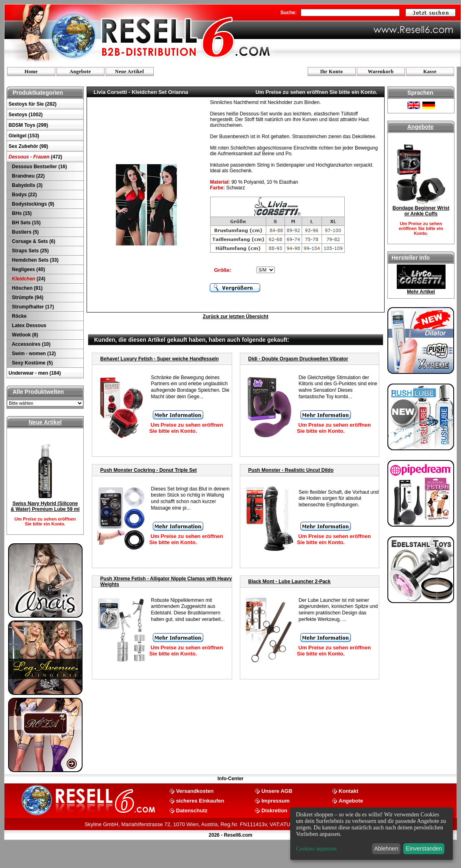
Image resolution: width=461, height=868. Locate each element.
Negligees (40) (28, 269)
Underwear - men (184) (35, 373)
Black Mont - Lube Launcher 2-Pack (290, 582)
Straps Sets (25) (30, 251)
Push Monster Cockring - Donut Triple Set (149, 470)
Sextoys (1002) (26, 115)
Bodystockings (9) (32, 204)
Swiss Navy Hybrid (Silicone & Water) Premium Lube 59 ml (45, 506)
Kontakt (348, 791)
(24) (28, 279)
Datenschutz (192, 810)
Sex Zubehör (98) (28, 146)
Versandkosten (195, 791)
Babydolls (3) (27, 185)
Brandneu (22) (28, 176)
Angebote (80, 72)
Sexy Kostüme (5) (32, 363)
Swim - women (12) (33, 354)
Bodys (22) (24, 195)
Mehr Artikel (421, 292)
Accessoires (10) (30, 344)
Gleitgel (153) (24, 136)
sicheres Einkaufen (200, 800)
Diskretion (274, 810)
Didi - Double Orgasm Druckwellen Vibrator (298, 359)
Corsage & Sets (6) (33, 241)
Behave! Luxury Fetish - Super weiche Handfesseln (160, 359)
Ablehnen (386, 848)
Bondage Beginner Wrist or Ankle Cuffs (421, 211)
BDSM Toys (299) (28, 125)
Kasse (430, 72)
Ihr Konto (332, 72)
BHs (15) (21, 213)
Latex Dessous (28, 325)
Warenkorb (381, 72)
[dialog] (372, 834)
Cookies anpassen (316, 849)
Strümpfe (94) (27, 297)
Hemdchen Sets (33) (35, 260)
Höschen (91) (27, 288)
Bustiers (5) (25, 232)
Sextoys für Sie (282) (33, 104)
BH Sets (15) (26, 223)
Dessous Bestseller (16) (39, 167)
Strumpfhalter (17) (32, 307)
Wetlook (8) (24, 335)
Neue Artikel (129, 72)
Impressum (275, 800)
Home (31, 72)
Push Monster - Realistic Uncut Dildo (291, 470)
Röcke (18, 316)
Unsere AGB (277, 791)
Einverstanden (424, 848)
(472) (35, 157)
